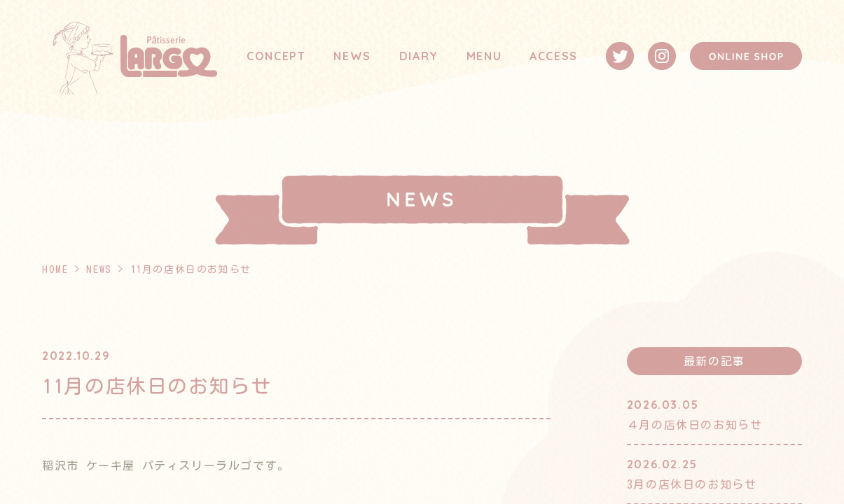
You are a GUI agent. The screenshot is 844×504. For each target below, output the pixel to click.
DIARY (419, 56)
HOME (55, 269)
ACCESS (554, 56)
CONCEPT (276, 56)
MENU (484, 56)
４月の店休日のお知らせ (695, 425)
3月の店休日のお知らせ (692, 484)
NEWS (352, 56)
